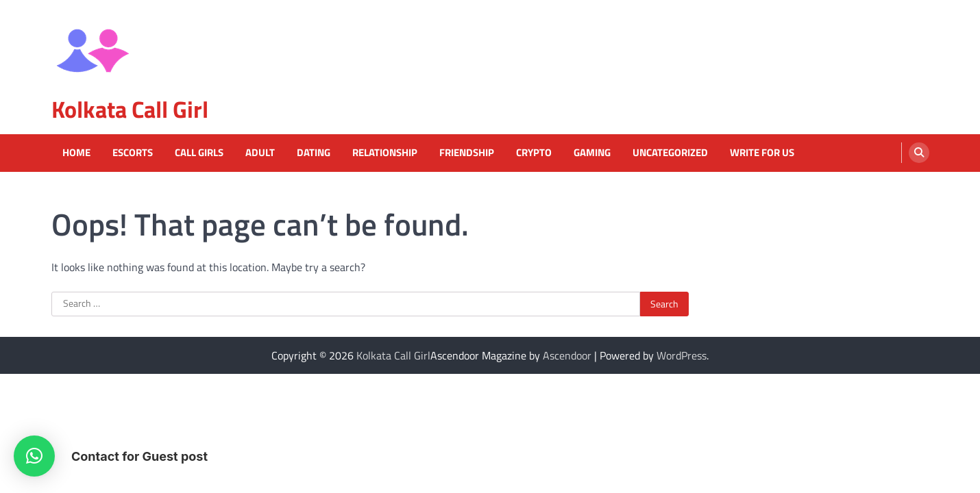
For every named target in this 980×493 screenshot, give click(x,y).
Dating (314, 153)
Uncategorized (670, 153)
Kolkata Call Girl (130, 109)
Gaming (592, 153)
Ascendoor (567, 355)
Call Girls (199, 153)
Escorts (133, 153)
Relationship (385, 153)
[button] (34, 456)
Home (76, 153)
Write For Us (762, 153)
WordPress (682, 355)
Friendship (467, 153)
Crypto (534, 153)
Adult (260, 153)
